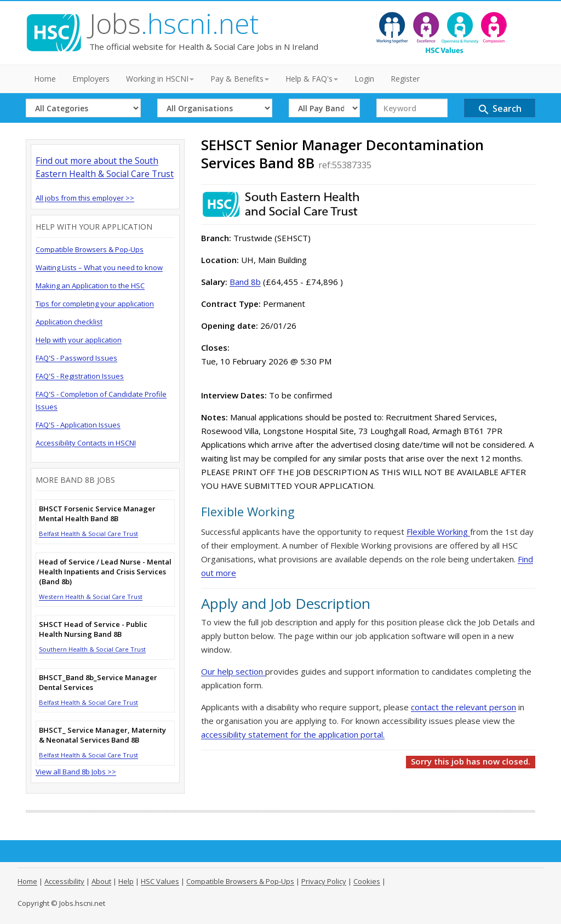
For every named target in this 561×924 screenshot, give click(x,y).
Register (405, 79)
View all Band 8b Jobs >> (76, 772)
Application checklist (69, 322)
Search (499, 109)
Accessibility (64, 881)
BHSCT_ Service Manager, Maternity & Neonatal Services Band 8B (102, 735)
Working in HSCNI (160, 79)
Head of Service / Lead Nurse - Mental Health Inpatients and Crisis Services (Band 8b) (105, 572)
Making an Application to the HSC (90, 286)
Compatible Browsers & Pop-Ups (90, 249)
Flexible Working (438, 532)
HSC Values (160, 881)
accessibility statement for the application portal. (293, 734)
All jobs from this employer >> (85, 198)
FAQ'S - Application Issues (78, 425)
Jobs (174, 24)
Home (45, 79)
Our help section (233, 671)
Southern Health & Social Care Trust (92, 649)
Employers (91, 79)
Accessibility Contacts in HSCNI (86, 443)
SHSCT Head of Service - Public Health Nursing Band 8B (93, 629)
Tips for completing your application (95, 304)
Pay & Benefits (240, 79)
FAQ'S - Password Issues (76, 358)
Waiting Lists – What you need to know (99, 267)
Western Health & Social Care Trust (91, 597)
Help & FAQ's (312, 79)
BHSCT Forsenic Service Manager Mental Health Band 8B (97, 514)
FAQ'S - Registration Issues (80, 376)
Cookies (367, 881)
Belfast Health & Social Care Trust (88, 534)
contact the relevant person (463, 707)
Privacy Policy (324, 881)
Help (126, 881)
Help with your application (79, 340)
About (101, 881)
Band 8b (245, 282)
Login (364, 79)
